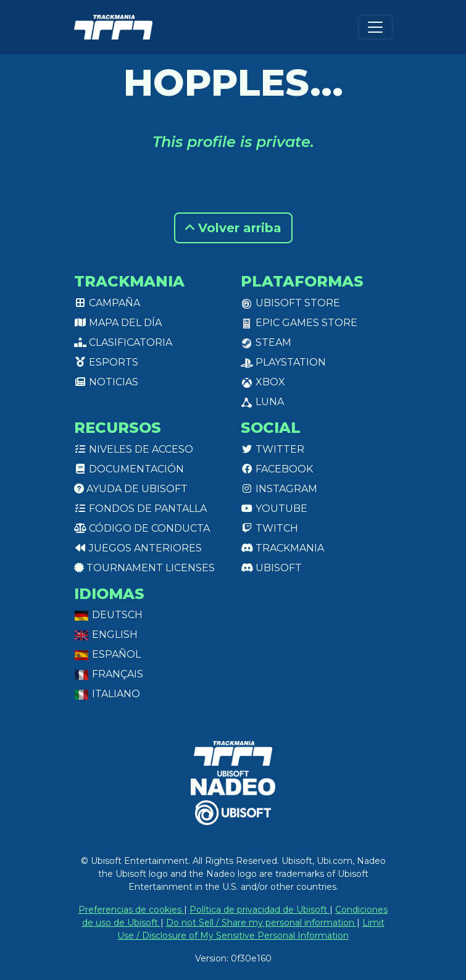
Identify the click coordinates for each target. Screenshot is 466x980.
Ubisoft (271, 568)
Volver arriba (233, 228)
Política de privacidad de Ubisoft (260, 910)
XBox (263, 382)
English (106, 634)
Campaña (107, 303)
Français (109, 674)
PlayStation (283, 362)
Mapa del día (118, 323)
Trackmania (282, 548)
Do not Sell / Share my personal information (261, 923)
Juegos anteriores (138, 548)
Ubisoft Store (290, 303)
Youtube (274, 509)
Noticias (106, 382)
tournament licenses (144, 568)
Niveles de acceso (134, 449)
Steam (266, 342)
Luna (262, 402)
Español (107, 654)
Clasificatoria (123, 342)
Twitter (273, 449)
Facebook (277, 469)
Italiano (107, 694)
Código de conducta (142, 528)
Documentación (129, 469)
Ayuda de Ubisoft (131, 489)
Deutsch (108, 615)
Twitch (269, 528)
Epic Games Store (299, 323)
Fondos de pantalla (140, 509)
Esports (106, 362)
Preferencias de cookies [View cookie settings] (131, 910)
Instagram (279, 489)
